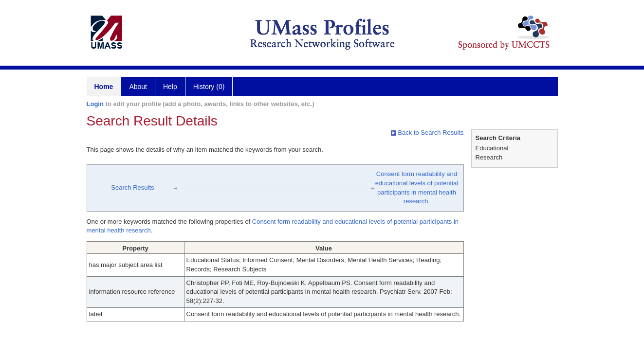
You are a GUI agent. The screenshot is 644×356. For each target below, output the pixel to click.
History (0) (209, 87)
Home (104, 87)
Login (95, 104)
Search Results (132, 187)
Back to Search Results (427, 133)
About (138, 87)
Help (170, 87)
